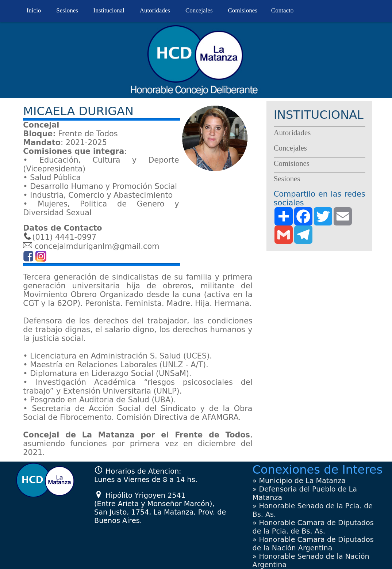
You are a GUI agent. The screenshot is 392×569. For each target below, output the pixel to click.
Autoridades (155, 10)
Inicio (34, 10)
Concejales (199, 10)
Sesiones (67, 10)
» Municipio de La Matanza (299, 481)
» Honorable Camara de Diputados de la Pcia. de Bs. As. (313, 527)
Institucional (109, 10)
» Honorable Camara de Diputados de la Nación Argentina (313, 544)
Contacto (282, 10)
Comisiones (243, 10)
